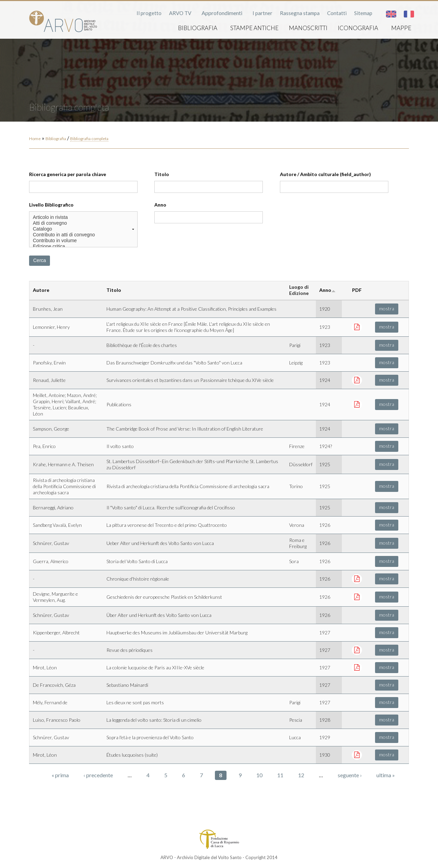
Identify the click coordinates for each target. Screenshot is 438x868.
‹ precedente (98, 775)
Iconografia (358, 28)
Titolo (162, 174)
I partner (262, 13)
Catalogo (83, 229)
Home (35, 139)
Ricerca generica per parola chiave (68, 174)
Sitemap (363, 13)
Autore (41, 290)
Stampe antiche (254, 28)
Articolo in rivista (83, 217)
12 (301, 775)
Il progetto (149, 13)
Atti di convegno (83, 223)
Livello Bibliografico (51, 205)
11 (280, 775)
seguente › (350, 775)
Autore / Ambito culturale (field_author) (325, 174)
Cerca (40, 260)
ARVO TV (180, 13)
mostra (387, 308)
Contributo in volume (83, 241)
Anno (160, 205)
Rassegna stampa (300, 13)
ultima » (386, 775)
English (391, 14)
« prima (60, 775)
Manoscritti (308, 28)
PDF (357, 290)
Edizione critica (83, 246)
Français (409, 14)
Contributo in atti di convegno (83, 235)
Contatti (337, 13)
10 (259, 775)
